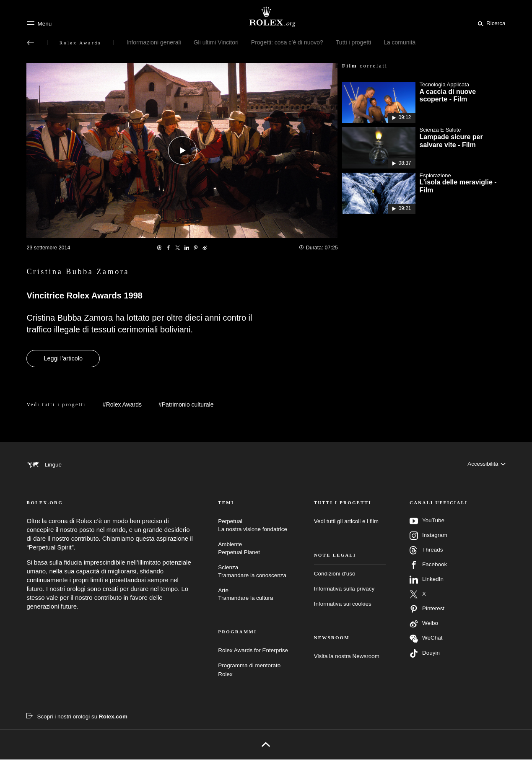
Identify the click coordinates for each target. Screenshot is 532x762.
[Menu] (39, 23)
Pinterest (427, 612)
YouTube (427, 524)
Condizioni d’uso (335, 576)
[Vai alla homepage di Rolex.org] (266, 17)
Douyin (425, 656)
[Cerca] (490, 23)
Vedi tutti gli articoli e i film (346, 524)
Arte (254, 597)
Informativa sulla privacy (344, 591)
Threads (426, 553)
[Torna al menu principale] (31, 43)
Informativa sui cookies (343, 606)
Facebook (428, 568)
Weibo (424, 626)
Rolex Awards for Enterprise (253, 653)
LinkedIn (427, 582)
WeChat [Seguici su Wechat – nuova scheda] (426, 641)
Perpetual (254, 528)
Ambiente (254, 551)
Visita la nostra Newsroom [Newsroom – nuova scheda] (347, 659)
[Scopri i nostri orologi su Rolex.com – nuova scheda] (77, 719)
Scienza (254, 574)
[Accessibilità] (486, 464)
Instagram (428, 538)
